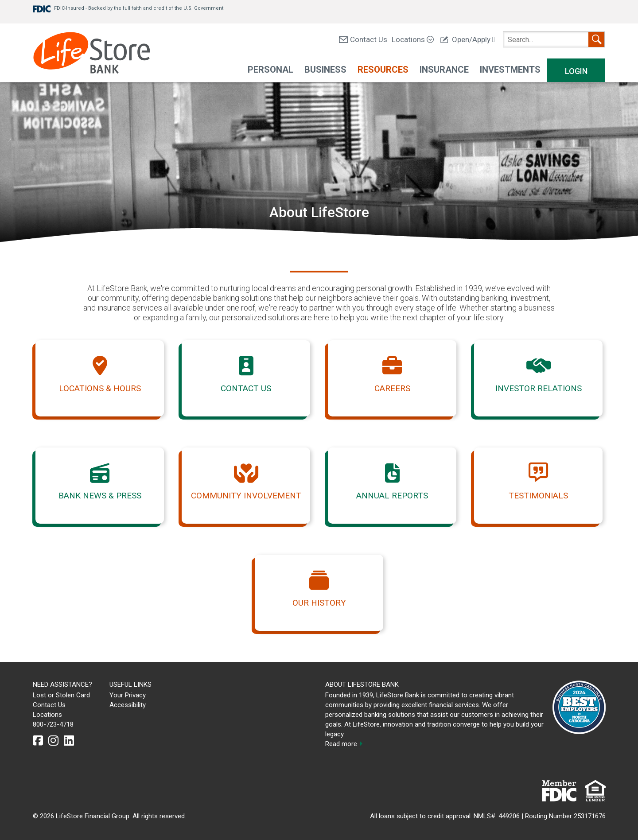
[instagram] (53, 741)
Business (325, 70)
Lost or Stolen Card (61, 695)
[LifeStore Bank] (91, 54)
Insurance (444, 70)
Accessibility (128, 705)
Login (576, 71)
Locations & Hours (100, 388)
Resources (383, 70)
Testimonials (538, 496)
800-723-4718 (53, 724)
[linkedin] (69, 741)
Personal (270, 70)
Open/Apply (468, 39)
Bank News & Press (100, 496)
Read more (344, 744)
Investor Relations (539, 388)
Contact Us (363, 39)
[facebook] (38, 741)
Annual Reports (392, 496)
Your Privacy (128, 695)
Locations (413, 39)
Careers (392, 388)
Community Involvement (246, 496)
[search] (554, 39)
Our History (319, 603)
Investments (510, 70)
